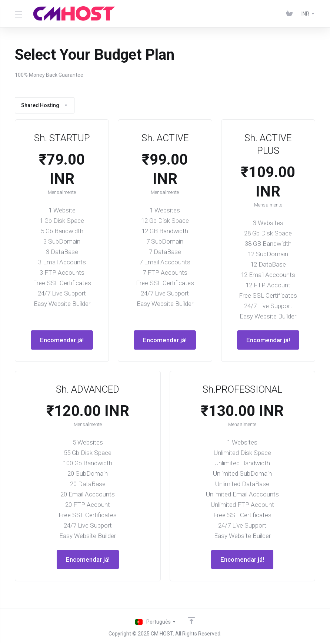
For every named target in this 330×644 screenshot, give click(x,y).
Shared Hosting (45, 105)
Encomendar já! (62, 340)
